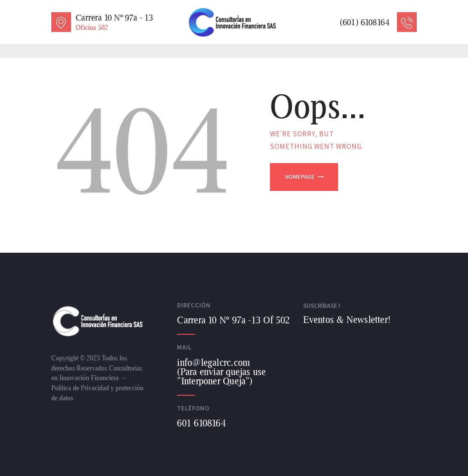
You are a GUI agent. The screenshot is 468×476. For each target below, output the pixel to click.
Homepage (300, 177)
